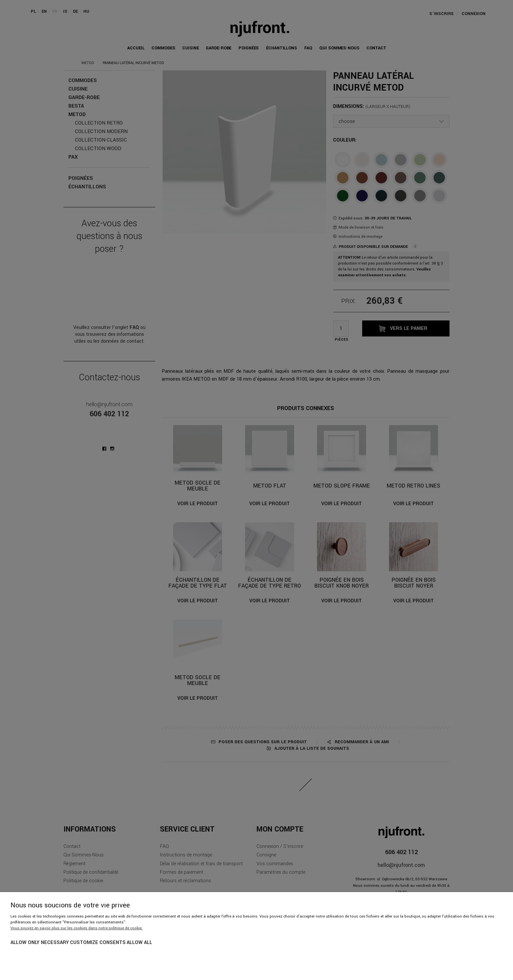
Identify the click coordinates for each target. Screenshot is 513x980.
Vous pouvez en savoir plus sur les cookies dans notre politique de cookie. (77, 928)
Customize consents (98, 943)
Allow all (139, 943)
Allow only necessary (40, 943)
